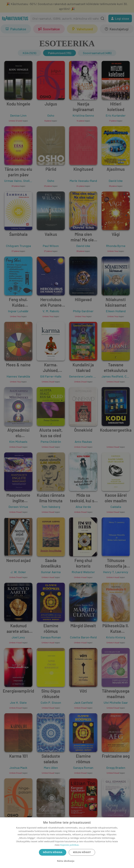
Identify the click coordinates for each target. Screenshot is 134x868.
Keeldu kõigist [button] (82, 852)
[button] (67, 861)
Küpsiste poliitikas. (70, 845)
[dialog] (67, 843)
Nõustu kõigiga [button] (53, 852)
